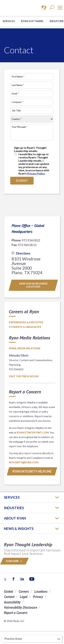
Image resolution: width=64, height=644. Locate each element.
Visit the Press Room (24, 376)
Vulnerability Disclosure (20, 607)
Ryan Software (32, 21)
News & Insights (19, 529)
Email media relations (25, 348)
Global (9, 591)
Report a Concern (16, 613)
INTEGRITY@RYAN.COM (24, 462)
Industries (14, 508)
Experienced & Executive (26, 322)
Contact (9, 597)
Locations (41, 591)
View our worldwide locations (33, 285)
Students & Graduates (25, 327)
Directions (21, 253)
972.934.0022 (31, 240)
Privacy (38, 597)
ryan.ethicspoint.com (33, 433)
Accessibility (12, 602)
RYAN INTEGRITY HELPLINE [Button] (32, 471)
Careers (24, 591)
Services (9, 21)
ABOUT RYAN (15, 518)
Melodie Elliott (19, 355)
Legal (24, 597)
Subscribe (14, 561)
